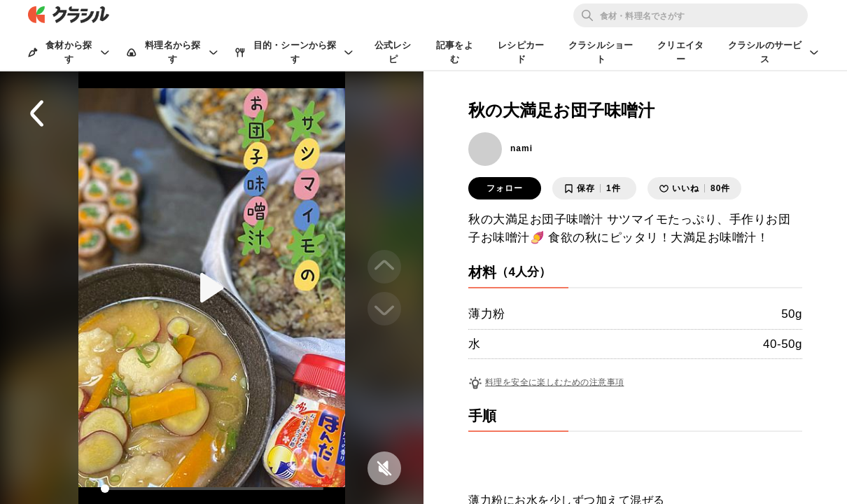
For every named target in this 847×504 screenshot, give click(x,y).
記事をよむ (455, 52)
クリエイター (680, 52)
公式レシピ (393, 52)
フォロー (505, 188)
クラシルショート (601, 52)
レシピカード (521, 52)
